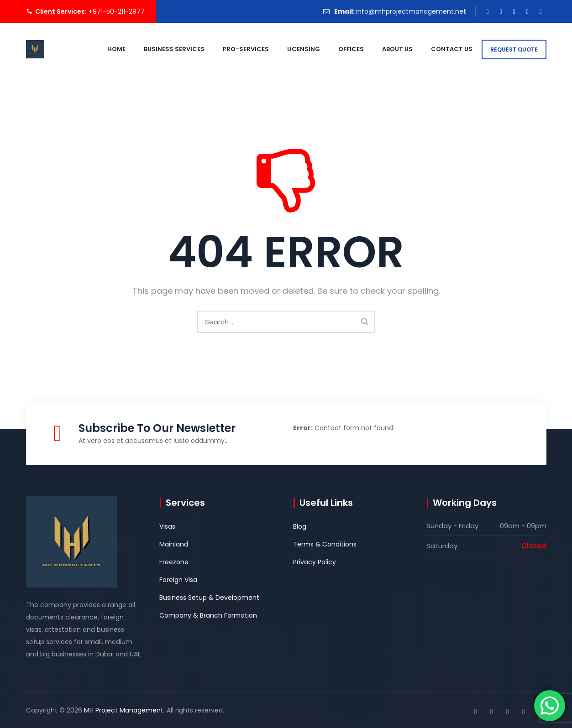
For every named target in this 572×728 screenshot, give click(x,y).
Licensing (294, 49)
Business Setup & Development (209, 598)
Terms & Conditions (325, 544)
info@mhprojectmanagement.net (411, 11)
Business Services (164, 49)
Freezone (174, 562)
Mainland (174, 544)
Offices (341, 49)
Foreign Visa (178, 580)
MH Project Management (124, 710)
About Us (387, 49)
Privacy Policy (315, 562)
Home (106, 49)
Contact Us (442, 49)
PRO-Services (236, 49)
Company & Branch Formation (208, 615)
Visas (167, 526)
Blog (300, 526)
